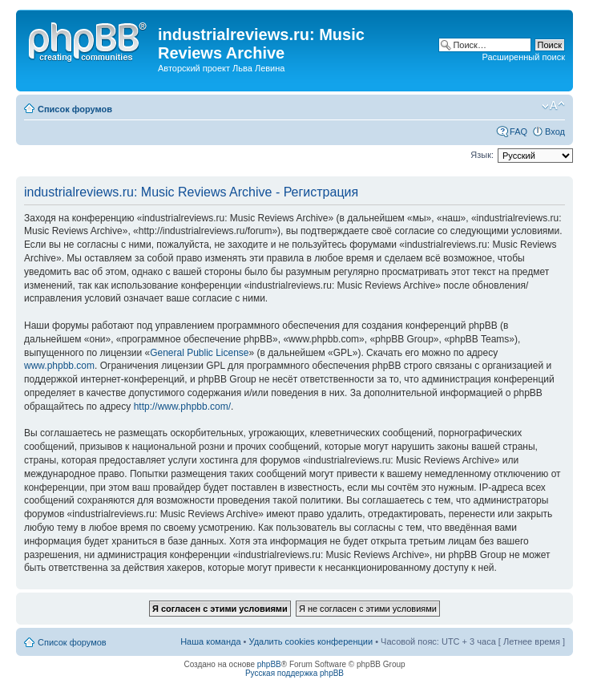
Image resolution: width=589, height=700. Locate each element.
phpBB (269, 664)
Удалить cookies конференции (311, 641)
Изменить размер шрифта (553, 106)
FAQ (518, 132)
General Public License (199, 353)
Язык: (482, 155)
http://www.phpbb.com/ (182, 407)
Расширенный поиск (523, 57)
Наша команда (210, 641)
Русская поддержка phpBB (294, 673)
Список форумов (75, 109)
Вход (555, 132)
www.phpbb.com (59, 366)
